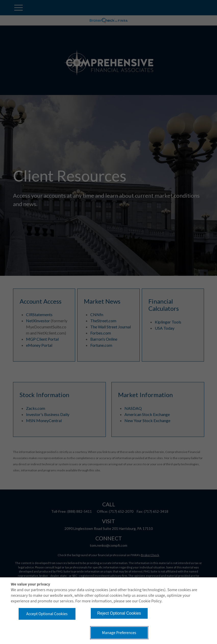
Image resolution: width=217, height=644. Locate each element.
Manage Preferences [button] (119, 633)
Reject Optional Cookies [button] (119, 613)
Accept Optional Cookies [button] (47, 614)
